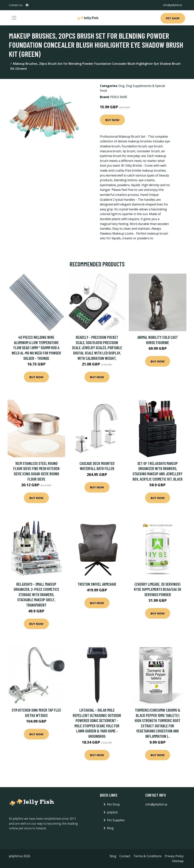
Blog (110, 828)
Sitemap (178, 861)
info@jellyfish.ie (173, 5)
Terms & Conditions (147, 856)
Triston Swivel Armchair (97, 584)
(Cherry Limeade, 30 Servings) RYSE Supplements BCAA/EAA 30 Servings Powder (158, 589)
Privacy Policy (174, 856)
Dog (121, 86)
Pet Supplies (116, 820)
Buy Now (112, 120)
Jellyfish (112, 812)
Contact (125, 856)
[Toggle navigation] (14, 18)
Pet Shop (173, 18)
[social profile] (27, 5)
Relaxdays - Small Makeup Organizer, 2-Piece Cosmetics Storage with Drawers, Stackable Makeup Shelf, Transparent (36, 594)
